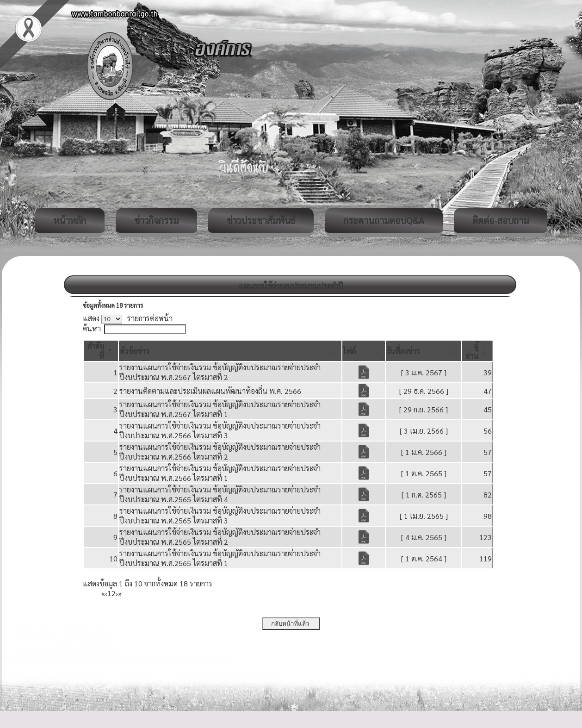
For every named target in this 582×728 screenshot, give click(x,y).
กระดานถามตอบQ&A (384, 220)
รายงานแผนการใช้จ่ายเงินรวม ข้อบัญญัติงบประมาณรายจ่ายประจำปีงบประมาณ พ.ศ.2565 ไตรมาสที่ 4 (220, 494)
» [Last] (120, 593)
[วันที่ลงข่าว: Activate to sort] (424, 351)
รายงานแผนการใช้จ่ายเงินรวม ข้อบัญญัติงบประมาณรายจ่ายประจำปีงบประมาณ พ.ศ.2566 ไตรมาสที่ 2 (220, 452)
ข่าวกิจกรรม (156, 220)
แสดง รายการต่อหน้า (128, 318)
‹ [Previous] (106, 593)
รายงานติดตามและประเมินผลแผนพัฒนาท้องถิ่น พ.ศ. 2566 (210, 391)
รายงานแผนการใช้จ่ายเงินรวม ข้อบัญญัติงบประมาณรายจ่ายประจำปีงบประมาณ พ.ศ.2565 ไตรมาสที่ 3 (220, 516)
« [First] (103, 593)
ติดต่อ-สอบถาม (501, 220)
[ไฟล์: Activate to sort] (364, 351)
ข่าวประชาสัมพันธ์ (261, 220)
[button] (134, 351)
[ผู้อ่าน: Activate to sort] (477, 351)
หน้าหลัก (70, 220)
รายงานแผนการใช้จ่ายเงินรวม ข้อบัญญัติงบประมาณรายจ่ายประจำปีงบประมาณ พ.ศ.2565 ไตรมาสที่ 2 (220, 537)
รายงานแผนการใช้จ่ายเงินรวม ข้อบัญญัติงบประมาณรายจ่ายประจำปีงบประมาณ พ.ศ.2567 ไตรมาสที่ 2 (220, 372)
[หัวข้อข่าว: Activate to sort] (230, 351)
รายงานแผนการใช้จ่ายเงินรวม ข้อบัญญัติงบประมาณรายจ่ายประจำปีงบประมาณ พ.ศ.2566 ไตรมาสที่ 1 (220, 473)
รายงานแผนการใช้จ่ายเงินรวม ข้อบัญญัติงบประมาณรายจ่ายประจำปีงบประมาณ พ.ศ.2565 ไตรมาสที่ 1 (220, 558)
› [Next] (117, 593)
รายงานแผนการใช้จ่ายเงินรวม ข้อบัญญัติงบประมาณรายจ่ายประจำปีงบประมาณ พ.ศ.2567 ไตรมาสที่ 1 (220, 409)
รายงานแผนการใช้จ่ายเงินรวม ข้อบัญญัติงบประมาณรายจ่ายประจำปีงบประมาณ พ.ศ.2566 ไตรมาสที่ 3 (220, 430)
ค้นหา (92, 328)
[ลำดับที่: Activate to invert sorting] (101, 351)
